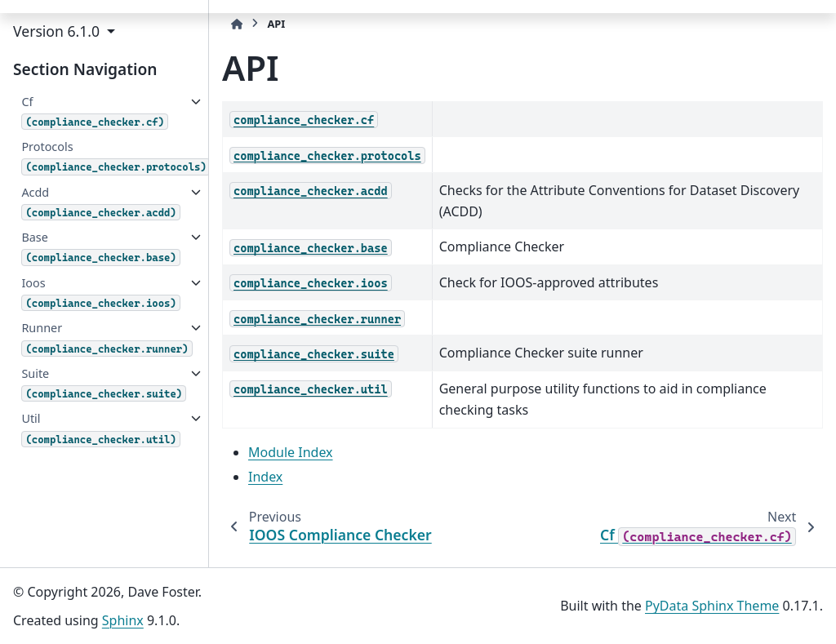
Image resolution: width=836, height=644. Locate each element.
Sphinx (123, 620)
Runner (101, 338)
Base (100, 247)
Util (100, 429)
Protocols (113, 157)
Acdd (100, 202)
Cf (95, 112)
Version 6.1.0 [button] (58, 31)
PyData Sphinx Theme (712, 606)
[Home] (237, 24)
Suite (101, 384)
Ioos (100, 293)
